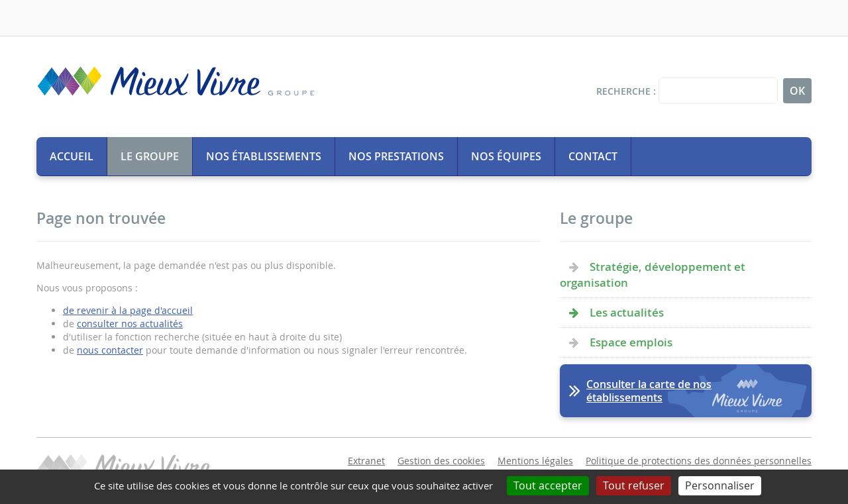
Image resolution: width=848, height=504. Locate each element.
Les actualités (627, 312)
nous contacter (110, 350)
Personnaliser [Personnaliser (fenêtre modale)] (720, 485)
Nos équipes (506, 156)
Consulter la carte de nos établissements (649, 391)
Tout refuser (634, 485)
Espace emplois (631, 342)
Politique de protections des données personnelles (699, 461)
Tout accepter (548, 485)
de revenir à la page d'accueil (128, 310)
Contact (593, 156)
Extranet (366, 461)
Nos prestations (396, 156)
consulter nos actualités (130, 324)
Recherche (623, 91)
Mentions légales (535, 461)
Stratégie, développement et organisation (653, 275)
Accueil (72, 156)
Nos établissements (264, 156)
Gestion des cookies (441, 461)
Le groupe (150, 156)
